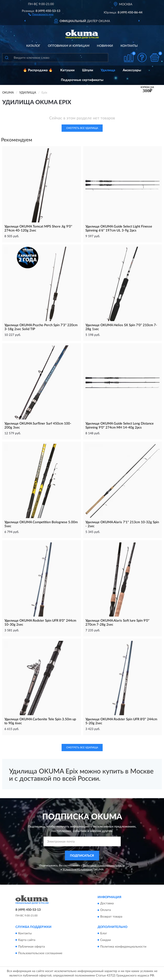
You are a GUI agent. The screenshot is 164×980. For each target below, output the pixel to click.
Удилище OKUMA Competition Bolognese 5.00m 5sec (41, 524)
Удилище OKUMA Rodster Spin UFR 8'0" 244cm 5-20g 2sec (121, 721)
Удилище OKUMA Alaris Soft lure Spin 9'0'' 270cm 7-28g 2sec (117, 623)
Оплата (106, 910)
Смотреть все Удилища (82, 128)
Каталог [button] (33, 46)
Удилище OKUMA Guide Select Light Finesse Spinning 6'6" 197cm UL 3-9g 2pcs (119, 229)
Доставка (107, 904)
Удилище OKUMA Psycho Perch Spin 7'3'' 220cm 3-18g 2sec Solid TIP (41, 327)
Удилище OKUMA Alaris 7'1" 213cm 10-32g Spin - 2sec (122, 524)
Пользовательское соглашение (40, 953)
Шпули (88, 70)
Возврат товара (111, 917)
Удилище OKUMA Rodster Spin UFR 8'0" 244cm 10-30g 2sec (40, 623)
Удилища (108, 70)
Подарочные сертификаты (82, 80)
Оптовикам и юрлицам (69, 46)
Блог (104, 933)
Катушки (67, 70)
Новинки (105, 46)
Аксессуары (132, 70)
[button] (41, 14)
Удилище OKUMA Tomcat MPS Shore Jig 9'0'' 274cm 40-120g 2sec (38, 229)
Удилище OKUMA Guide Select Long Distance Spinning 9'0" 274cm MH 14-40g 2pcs (120, 426)
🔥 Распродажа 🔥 (38, 70)
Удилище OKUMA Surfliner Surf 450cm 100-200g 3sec (38, 426)
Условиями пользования (78, 869)
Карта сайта (27, 940)
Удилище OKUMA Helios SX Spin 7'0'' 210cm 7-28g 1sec (121, 327)
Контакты (129, 46)
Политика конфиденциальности (123, 947)
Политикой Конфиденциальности (104, 865)
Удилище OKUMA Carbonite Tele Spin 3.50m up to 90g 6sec (40, 721)
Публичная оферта (31, 947)
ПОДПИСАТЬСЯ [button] (82, 856)
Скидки (106, 940)
